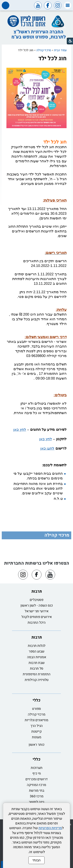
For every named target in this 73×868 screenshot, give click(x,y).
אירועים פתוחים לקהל (37, 617)
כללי (36, 700)
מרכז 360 (37, 796)
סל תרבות (37, 669)
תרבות (37, 591)
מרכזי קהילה (44, 50)
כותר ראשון (36, 745)
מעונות (37, 737)
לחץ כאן (20, 429)
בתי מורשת (37, 791)
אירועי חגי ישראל (37, 611)
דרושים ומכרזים (37, 779)
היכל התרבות (37, 623)
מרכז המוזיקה (36, 785)
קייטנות (36, 732)
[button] (68, 5)
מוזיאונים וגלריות (36, 720)
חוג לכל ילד (52, 58)
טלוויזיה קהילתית (37, 680)
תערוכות (37, 768)
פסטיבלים (37, 600)
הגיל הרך (37, 726)
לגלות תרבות (37, 646)
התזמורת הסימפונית (37, 674)
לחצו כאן (47, 448)
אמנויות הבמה (37, 657)
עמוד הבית (60, 50)
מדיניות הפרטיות (50, 828)
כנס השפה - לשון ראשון (37, 606)
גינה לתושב (36, 802)
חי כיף (37, 774)
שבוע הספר (36, 651)
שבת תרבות (37, 663)
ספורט (36, 709)
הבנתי (36, 860)
